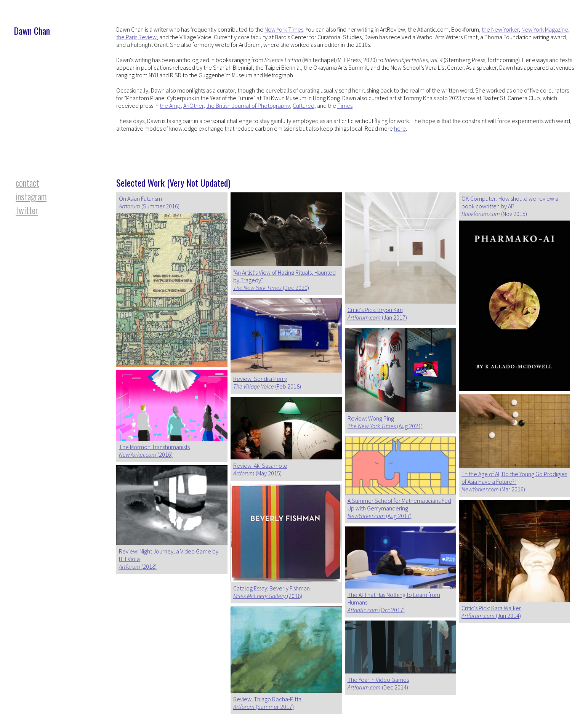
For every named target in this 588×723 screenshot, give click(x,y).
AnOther (193, 106)
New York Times (284, 29)
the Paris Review (136, 37)
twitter (27, 210)
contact (27, 182)
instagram (31, 196)
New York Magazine (545, 29)
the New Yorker (500, 29)
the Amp (170, 106)
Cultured (304, 106)
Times (345, 106)
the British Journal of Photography (248, 106)
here (400, 128)
